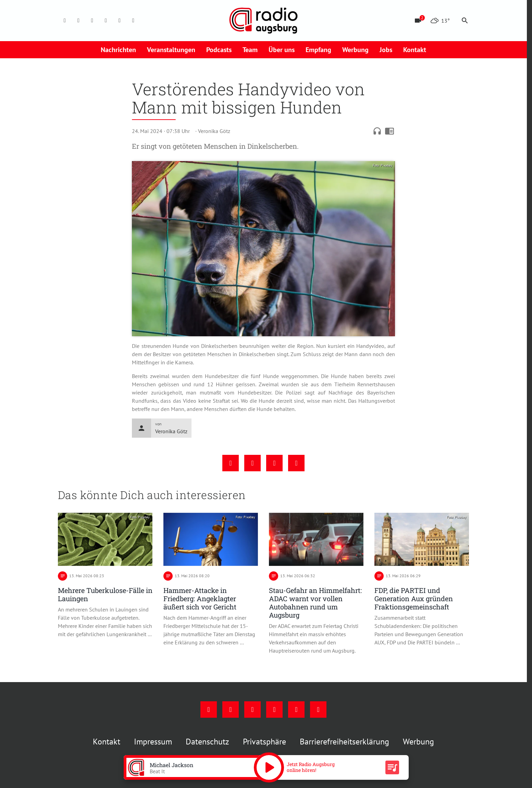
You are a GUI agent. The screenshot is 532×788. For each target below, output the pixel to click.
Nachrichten (118, 50)
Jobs (386, 50)
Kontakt (415, 50)
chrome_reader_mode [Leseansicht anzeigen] (389, 131)
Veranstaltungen (171, 50)
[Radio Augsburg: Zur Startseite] (263, 21)
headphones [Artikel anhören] (377, 131)
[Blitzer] (418, 21)
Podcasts (219, 50)
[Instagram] (78, 21)
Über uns (282, 50)
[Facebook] (65, 21)
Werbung (355, 50)
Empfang (318, 50)
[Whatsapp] (133, 21)
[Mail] (106, 21)
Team (250, 50)
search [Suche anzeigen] (465, 21)
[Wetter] (440, 21)
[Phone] (120, 21)
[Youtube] (92, 21)
